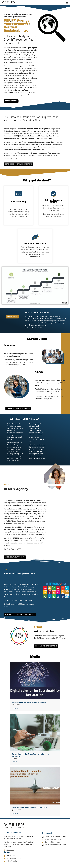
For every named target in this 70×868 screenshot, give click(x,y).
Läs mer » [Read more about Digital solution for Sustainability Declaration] (15, 709)
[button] (67, 3)
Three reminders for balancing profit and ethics (30, 809)
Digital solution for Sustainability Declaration (29, 704)
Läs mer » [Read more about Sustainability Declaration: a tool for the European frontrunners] (15, 763)
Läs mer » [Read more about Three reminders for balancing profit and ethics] (15, 815)
